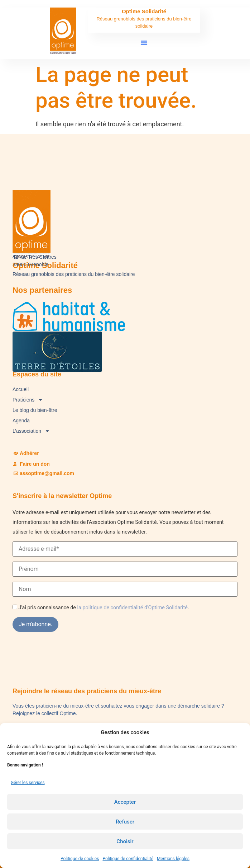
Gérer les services (28, 783)
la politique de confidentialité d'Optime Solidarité (133, 608)
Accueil (21, 389)
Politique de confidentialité (128, 859)
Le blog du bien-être (35, 410)
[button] (144, 43)
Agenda (21, 421)
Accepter (125, 802)
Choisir (125, 841)
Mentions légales (173, 859)
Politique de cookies (80, 859)
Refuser (125, 822)
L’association (31, 431)
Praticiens (28, 400)
